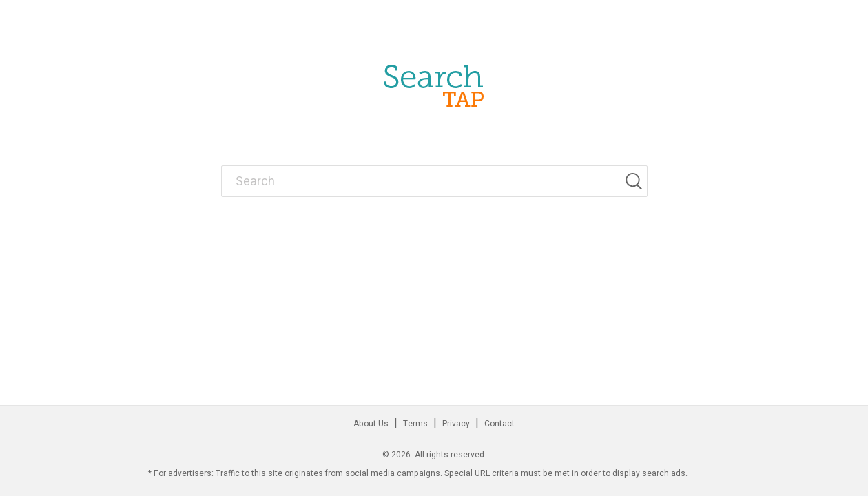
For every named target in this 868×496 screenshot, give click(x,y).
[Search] (636, 181)
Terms (415, 424)
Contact (499, 424)
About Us (371, 424)
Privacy (456, 424)
